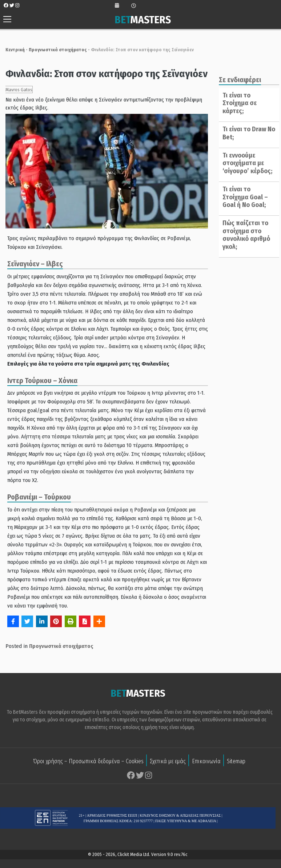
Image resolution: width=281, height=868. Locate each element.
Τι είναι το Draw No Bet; (247, 133)
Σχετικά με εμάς (168, 762)
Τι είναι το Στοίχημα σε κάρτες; (237, 103)
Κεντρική (11, 50)
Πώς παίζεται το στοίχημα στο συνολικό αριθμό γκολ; (244, 235)
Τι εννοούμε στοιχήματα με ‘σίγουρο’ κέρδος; (245, 163)
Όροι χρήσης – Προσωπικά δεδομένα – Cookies (88, 762)
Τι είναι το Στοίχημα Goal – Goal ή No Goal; (243, 197)
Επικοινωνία (206, 762)
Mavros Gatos (15, 90)
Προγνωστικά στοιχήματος (54, 50)
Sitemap (236, 762)
